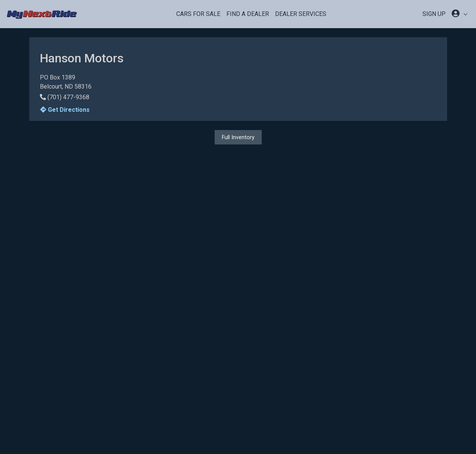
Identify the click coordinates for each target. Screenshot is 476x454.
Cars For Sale (198, 14)
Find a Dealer (248, 14)
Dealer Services (301, 14)
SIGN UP (434, 14)
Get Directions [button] (65, 110)
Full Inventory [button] (238, 137)
